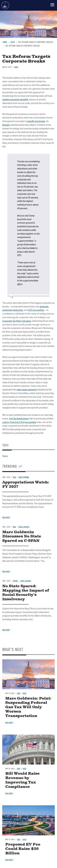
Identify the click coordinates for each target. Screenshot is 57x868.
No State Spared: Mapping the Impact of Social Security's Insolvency (26, 593)
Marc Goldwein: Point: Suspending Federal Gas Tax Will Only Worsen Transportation (28, 707)
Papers (15, 581)
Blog (19, 693)
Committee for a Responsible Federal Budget (5, 5)
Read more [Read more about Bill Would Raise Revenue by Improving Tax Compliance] (9, 793)
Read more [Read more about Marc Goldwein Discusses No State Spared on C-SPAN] (6, 572)
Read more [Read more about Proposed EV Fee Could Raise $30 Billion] (9, 860)
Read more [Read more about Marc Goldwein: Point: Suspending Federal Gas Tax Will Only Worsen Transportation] (9, 723)
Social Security (26, 581)
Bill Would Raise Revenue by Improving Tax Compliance (22, 780)
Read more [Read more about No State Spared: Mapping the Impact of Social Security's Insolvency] (6, 630)
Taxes (25, 693)
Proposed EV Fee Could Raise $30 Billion (23, 849)
